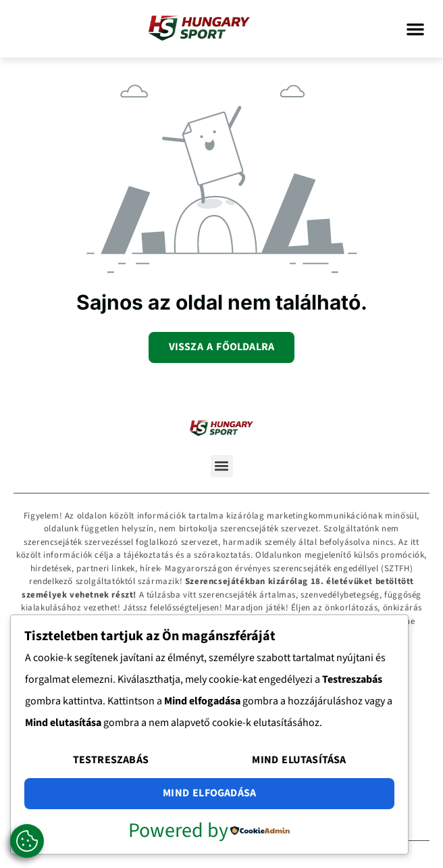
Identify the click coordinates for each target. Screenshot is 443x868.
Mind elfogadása (209, 793)
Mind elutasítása (299, 760)
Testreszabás (111, 760)
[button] (415, 29)
